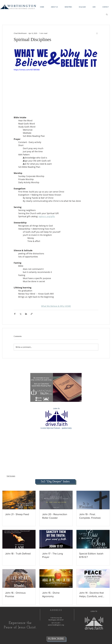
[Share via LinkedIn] (26, 314)
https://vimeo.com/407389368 (27, 70)
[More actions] (97, 33)
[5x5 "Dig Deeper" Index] (55, 481)
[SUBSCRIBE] (56, 639)
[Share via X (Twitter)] (20, 314)
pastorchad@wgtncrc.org (56, 625)
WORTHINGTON (22, 6)
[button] (54, 7)
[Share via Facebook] (15, 314)
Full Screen (11, 476)
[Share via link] (32, 314)
